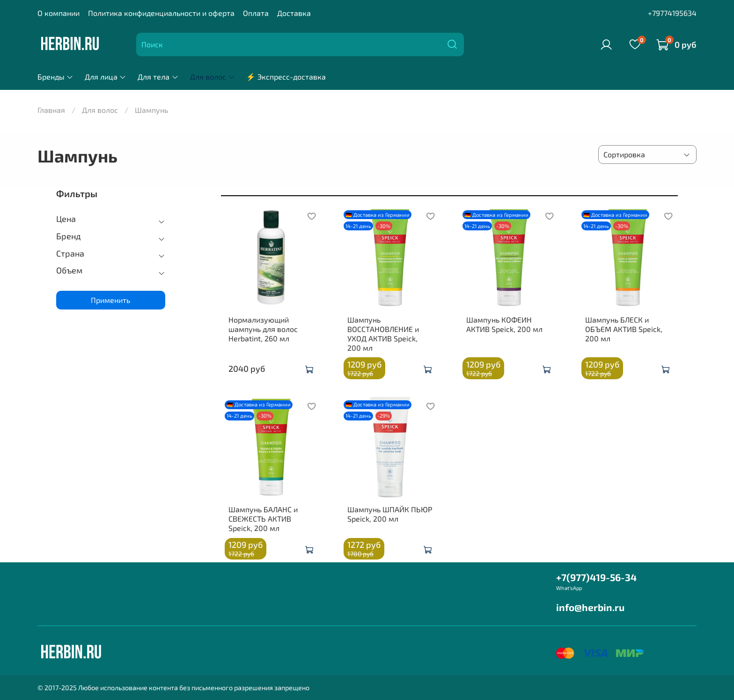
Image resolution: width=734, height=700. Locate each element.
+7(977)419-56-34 (596, 577)
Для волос (213, 77)
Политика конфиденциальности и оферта (161, 13)
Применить (110, 300)
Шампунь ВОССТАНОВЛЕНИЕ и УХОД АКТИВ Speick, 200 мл (383, 334)
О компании (59, 13)
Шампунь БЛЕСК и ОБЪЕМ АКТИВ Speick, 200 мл (624, 329)
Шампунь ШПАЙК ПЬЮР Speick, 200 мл (390, 514)
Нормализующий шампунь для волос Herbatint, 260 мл (263, 329)
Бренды (55, 77)
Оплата (256, 13)
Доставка (294, 13)
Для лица (106, 77)
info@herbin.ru (590, 607)
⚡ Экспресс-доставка (286, 77)
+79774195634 (672, 13)
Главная (51, 110)
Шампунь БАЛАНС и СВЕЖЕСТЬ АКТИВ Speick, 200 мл (263, 519)
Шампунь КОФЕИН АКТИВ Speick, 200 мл (504, 324)
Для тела (158, 77)
